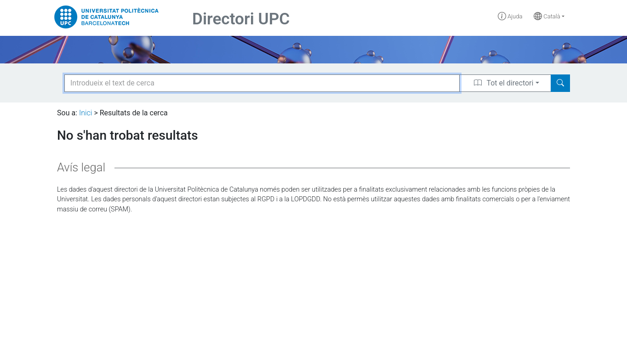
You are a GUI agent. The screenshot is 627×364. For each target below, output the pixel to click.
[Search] (560, 83)
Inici (85, 113)
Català (547, 16)
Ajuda (510, 16)
